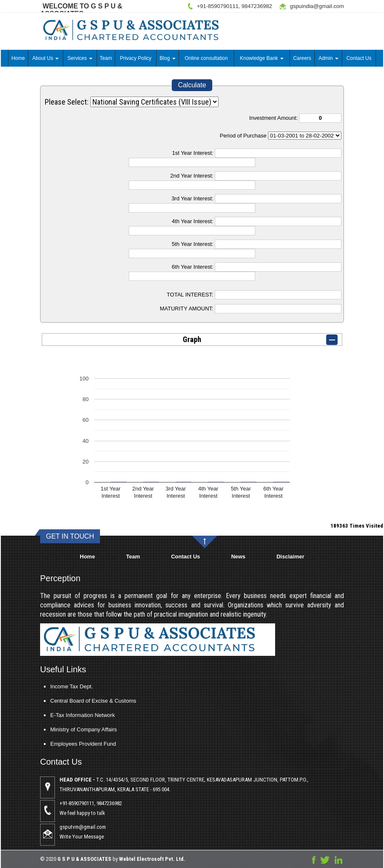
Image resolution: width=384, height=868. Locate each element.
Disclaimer (290, 557)
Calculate (192, 85)
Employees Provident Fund (59, 744)
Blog (167, 58)
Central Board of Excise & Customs (69, 701)
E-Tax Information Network (58, 715)
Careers (302, 58)
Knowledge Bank (262, 58)
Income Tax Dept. (47, 686)
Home (18, 58)
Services (80, 58)
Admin (329, 58)
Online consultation (206, 58)
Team (106, 58)
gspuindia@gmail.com (317, 6)
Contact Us (359, 58)
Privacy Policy (136, 58)
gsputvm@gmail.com (107, 827)
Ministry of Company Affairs (59, 729)
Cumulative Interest (305, 136)
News (238, 557)
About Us (46, 58)
